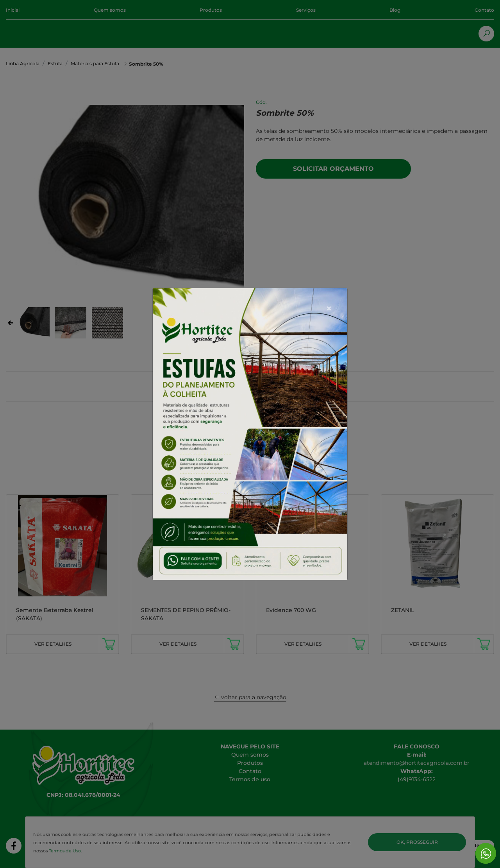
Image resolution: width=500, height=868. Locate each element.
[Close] (329, 289)
